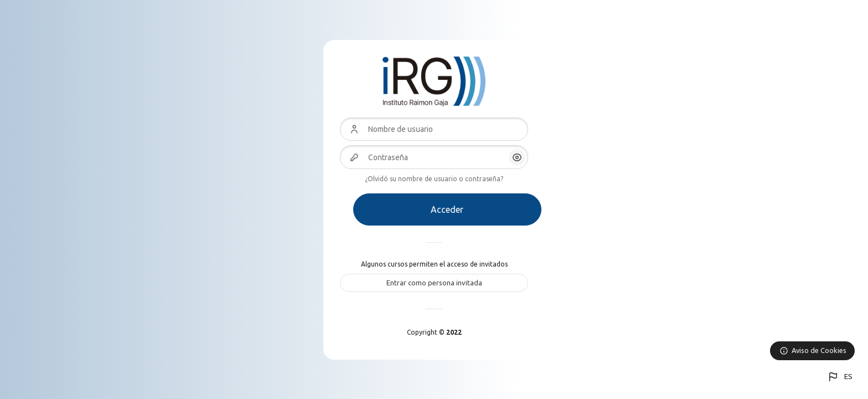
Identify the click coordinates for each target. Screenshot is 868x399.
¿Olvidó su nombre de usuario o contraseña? (434, 179)
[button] (839, 377)
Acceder (447, 209)
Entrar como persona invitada (434, 283)
